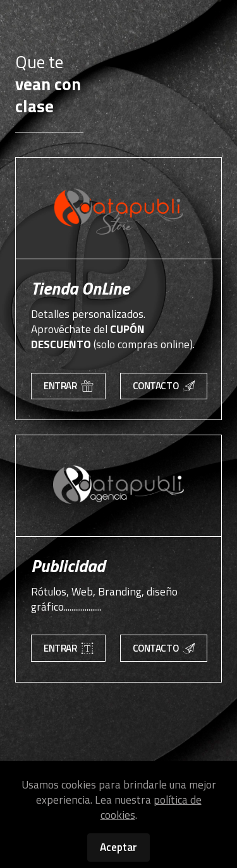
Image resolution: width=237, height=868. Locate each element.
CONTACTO (164, 386)
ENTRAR (68, 386)
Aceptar (118, 847)
